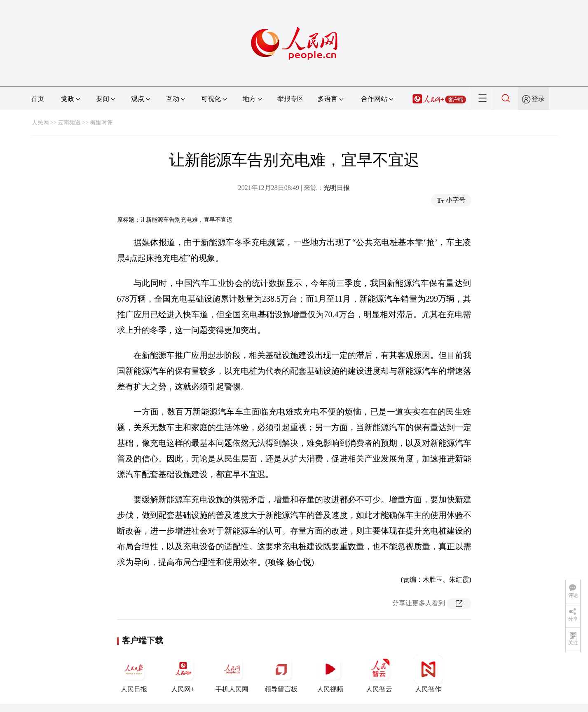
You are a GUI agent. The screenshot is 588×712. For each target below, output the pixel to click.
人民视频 (330, 674)
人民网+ (183, 674)
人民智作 (428, 674)
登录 (538, 99)
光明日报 (337, 188)
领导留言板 (281, 674)
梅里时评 (101, 123)
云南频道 (69, 123)
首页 (37, 99)
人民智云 (379, 674)
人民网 (40, 123)
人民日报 (134, 674)
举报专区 (290, 99)
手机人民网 (232, 674)
